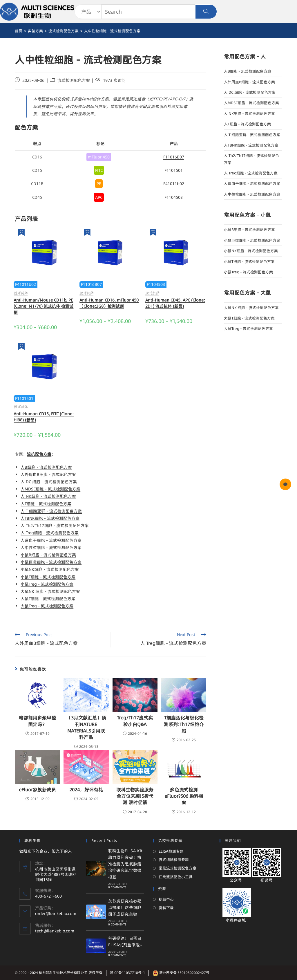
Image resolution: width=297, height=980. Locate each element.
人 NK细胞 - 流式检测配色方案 (48, 496)
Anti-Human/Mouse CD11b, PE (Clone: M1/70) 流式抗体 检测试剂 (44, 306)
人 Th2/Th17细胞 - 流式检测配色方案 (55, 526)
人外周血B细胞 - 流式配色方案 (48, 474)
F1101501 (174, 170)
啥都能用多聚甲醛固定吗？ (37, 721)
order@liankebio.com (56, 914)
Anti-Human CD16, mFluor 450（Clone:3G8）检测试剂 (109, 303)
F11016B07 (174, 157)
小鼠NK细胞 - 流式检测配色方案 (50, 569)
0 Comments (117, 887)
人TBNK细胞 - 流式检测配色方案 (50, 518)
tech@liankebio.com (55, 931)
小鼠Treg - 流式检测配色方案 (47, 584)
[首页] (19, 31)
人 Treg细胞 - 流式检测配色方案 (50, 533)
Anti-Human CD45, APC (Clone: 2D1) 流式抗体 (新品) (175, 303)
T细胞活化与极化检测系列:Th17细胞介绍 (184, 724)
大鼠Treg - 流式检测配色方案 (47, 606)
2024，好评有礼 (86, 790)
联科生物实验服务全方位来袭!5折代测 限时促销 (135, 796)
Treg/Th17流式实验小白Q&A (135, 721)
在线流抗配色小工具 (176, 877)
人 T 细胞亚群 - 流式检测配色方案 (51, 511)
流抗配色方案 (39, 454)
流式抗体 (21, 293)
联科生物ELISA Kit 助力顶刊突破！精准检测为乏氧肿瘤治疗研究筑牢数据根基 (125, 864)
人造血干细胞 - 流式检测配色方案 (51, 540)
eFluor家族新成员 (37, 790)
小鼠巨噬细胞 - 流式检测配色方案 (51, 562)
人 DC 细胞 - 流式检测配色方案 (49, 482)
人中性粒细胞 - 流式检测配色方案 (51, 548)
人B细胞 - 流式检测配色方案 (46, 467)
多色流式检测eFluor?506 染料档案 (184, 796)
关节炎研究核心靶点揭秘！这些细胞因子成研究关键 (125, 908)
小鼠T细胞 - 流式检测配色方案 (48, 577)
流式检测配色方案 (74, 80)
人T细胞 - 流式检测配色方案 (46, 504)
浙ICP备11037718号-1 (127, 973)
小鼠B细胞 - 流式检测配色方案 (48, 555)
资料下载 (166, 908)
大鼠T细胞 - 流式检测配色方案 (48, 599)
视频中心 (166, 899)
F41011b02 (174, 184)
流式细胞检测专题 (174, 860)
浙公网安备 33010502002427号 (181, 973)
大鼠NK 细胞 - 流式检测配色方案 (50, 591)
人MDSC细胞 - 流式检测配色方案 (50, 489)
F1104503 (174, 197)
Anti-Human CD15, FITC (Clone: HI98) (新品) (44, 417)
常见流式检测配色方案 (178, 868)
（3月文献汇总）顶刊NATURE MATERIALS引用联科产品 (86, 727)
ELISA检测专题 (171, 851)
